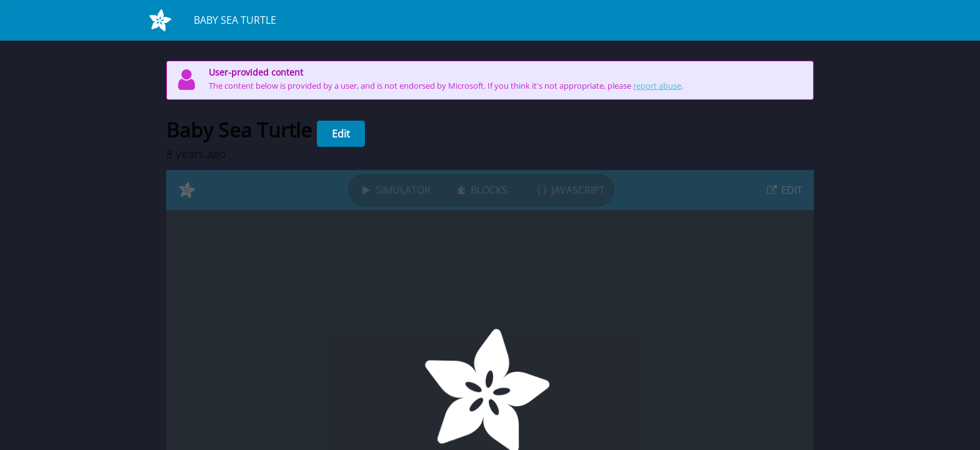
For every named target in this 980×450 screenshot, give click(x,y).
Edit (341, 134)
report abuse (657, 86)
